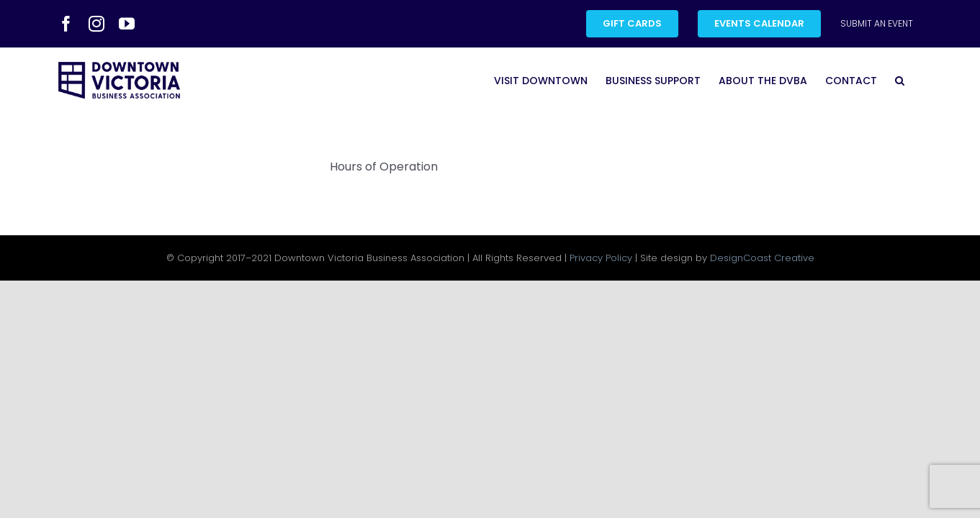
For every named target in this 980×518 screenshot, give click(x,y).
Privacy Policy (601, 258)
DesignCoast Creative (762, 258)
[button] (918, 80)
